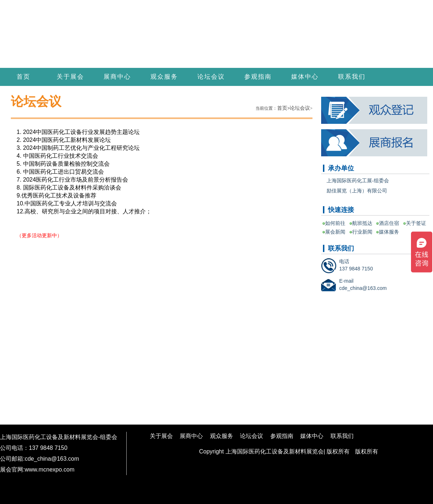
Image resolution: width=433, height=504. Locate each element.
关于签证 (416, 223)
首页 (23, 77)
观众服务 (164, 77)
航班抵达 (362, 223)
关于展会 (70, 77)
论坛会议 (211, 77)
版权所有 (367, 451)
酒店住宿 (389, 223)
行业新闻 (362, 232)
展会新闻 (335, 232)
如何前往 (335, 223)
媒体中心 (305, 77)
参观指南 (258, 77)
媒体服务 (389, 232)
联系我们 (352, 77)
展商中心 (117, 77)
